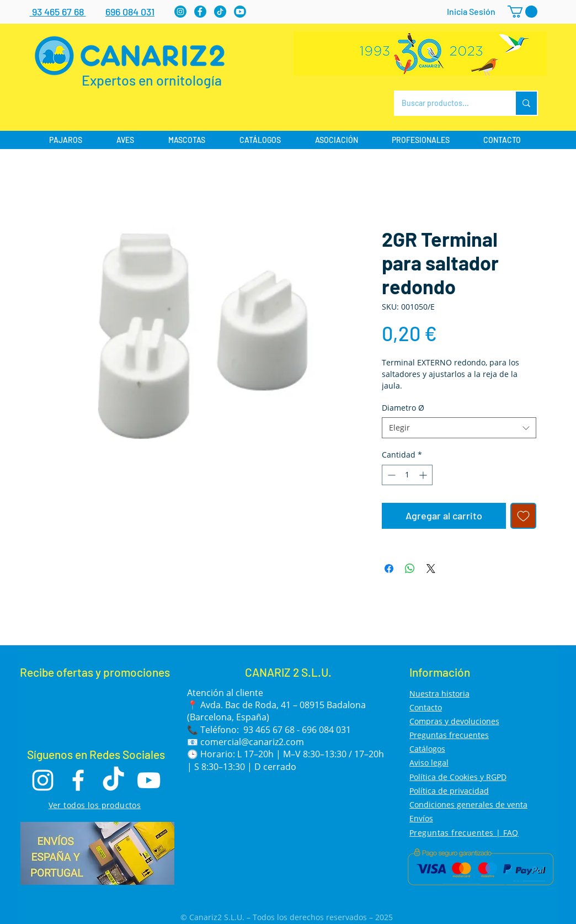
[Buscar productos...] (447, 103)
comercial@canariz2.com (252, 742)
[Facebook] (200, 12)
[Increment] (424, 475)
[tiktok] (220, 12)
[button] (522, 12)
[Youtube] (240, 12)
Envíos (421, 818)
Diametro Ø (403, 408)
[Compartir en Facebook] (389, 569)
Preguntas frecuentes (449, 735)
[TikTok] (113, 780)
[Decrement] (390, 475)
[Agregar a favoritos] (523, 516)
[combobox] (459, 428)
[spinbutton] (407, 475)
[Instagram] (180, 12)
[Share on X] (431, 569)
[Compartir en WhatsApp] (410, 569)
